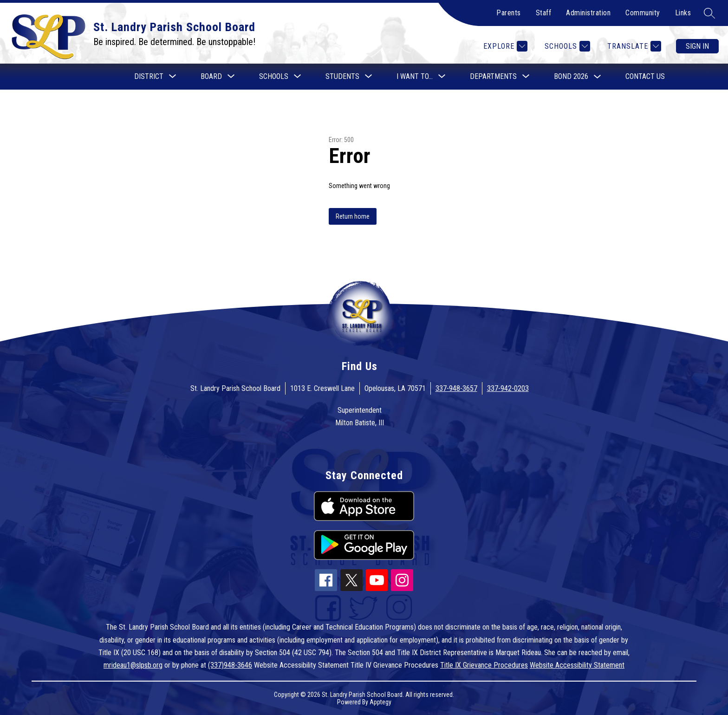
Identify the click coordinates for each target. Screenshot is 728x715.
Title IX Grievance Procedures (484, 665)
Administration (588, 13)
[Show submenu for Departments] (493, 77)
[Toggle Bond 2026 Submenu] (598, 77)
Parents (509, 13)
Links (683, 13)
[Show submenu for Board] (211, 77)
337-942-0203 (508, 388)
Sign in (697, 46)
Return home (353, 216)
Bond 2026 (571, 76)
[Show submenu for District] (149, 77)
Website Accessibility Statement (577, 665)
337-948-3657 (456, 388)
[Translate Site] (633, 46)
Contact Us (645, 76)
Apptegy (380, 702)
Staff (544, 13)
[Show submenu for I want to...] (415, 77)
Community (643, 13)
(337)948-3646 (230, 665)
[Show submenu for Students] (342, 77)
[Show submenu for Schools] (274, 77)
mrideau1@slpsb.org (133, 665)
